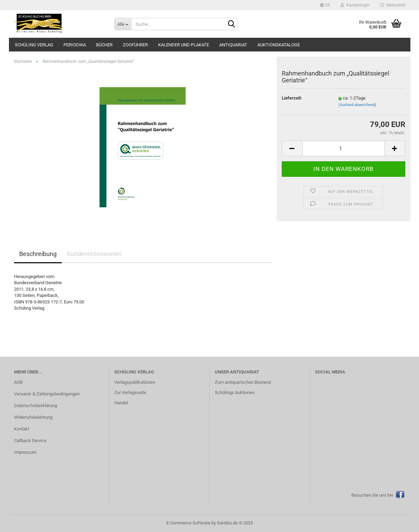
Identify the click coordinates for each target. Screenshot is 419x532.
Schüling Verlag (34, 45)
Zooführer (135, 45)
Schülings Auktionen (235, 392)
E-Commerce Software (188, 523)
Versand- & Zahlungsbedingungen (47, 394)
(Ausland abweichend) (357, 105)
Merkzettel (393, 5)
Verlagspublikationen (135, 382)
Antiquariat (233, 45)
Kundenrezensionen (94, 254)
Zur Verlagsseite (130, 392)
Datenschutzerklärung (36, 406)
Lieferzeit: (292, 98)
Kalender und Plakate (184, 45)
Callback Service (30, 441)
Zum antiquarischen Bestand (243, 382)
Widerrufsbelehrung (33, 417)
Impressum (25, 452)
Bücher (104, 45)
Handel (121, 403)
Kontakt (22, 429)
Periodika (75, 45)
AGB (18, 382)
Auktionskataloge (279, 45)
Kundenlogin (355, 5)
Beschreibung (38, 254)
